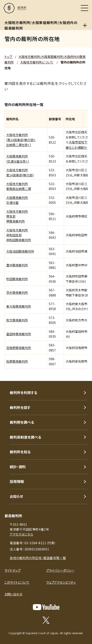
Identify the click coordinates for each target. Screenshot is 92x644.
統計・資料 (18, 467)
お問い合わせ (13, 594)
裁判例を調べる (22, 422)
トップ (9, 57)
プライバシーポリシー (60, 570)
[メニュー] (84, 8)
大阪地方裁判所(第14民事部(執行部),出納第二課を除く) (21, 140)
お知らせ (16, 496)
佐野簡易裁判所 (17, 361)
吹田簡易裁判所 (17, 279)
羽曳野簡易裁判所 (19, 348)
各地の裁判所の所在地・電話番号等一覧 (38, 558)
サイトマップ (13, 570)
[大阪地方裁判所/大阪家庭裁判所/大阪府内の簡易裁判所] (85, 25)
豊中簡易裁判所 (17, 265)
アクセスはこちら (21, 534)
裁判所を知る (20, 452)
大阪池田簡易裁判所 (20, 251)
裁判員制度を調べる (25, 437)
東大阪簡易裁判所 (19, 306)
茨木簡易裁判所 (17, 292)
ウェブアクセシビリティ (61, 582)
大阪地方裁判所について (37, 62)
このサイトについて (17, 582)
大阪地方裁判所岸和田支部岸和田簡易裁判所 (19, 235)
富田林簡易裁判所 (19, 334)
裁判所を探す (20, 407)
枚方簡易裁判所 (17, 320)
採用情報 (17, 481)
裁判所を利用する (23, 393)
